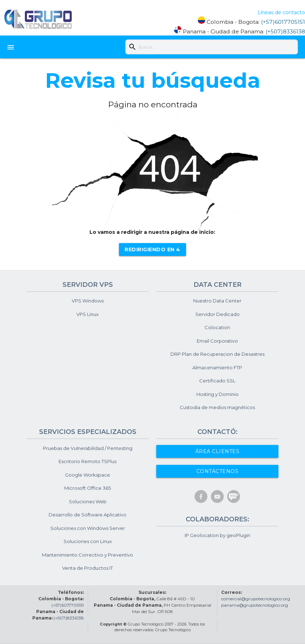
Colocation (217, 327)
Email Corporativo (217, 341)
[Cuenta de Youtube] (217, 500)
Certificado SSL (217, 381)
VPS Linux (88, 314)
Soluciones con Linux (88, 541)
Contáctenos (217, 471)
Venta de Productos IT (88, 568)
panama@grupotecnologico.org (255, 605)
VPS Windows (88, 301)
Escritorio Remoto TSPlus (88, 461)
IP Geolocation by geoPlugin (217, 535)
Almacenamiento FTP (217, 367)
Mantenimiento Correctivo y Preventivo (88, 555)
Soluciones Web (88, 501)
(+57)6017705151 (283, 22)
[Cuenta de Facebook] (201, 500)
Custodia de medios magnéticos (217, 407)
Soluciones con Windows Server (88, 528)
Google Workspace (88, 475)
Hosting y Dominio (217, 394)
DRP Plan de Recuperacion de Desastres (217, 354)
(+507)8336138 (285, 31)
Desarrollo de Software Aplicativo (88, 515)
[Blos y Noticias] (234, 499)
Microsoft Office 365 (88, 488)
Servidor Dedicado (217, 314)
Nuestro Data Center (217, 301)
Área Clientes (217, 451)
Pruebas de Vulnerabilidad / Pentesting (88, 448)
